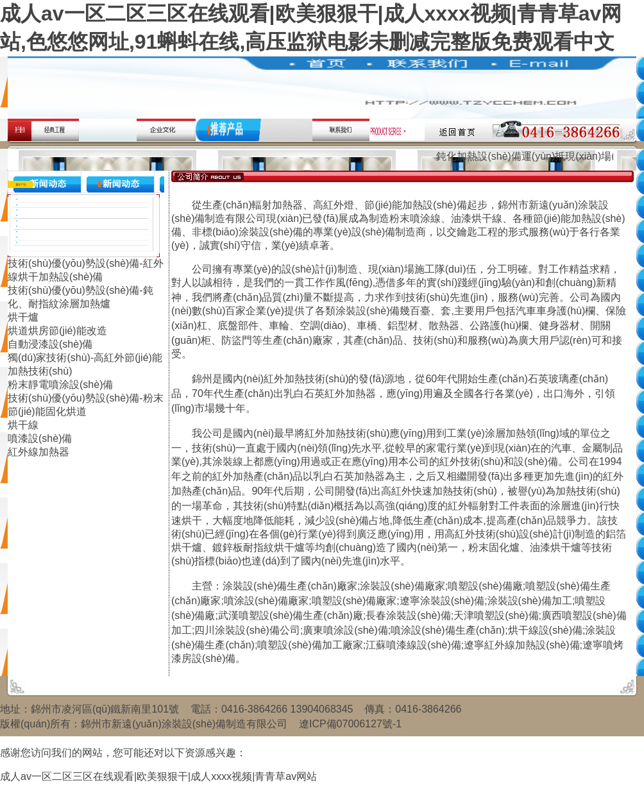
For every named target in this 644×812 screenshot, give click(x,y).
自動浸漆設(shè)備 (50, 344)
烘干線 (23, 425)
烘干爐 (23, 317)
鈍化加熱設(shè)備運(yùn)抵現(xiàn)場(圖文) (540, 156)
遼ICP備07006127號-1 (350, 724)
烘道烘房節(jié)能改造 (57, 331)
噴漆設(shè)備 (40, 438)
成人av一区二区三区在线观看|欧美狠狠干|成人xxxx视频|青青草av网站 (158, 776)
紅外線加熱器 (38, 452)
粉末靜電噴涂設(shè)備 (60, 385)
